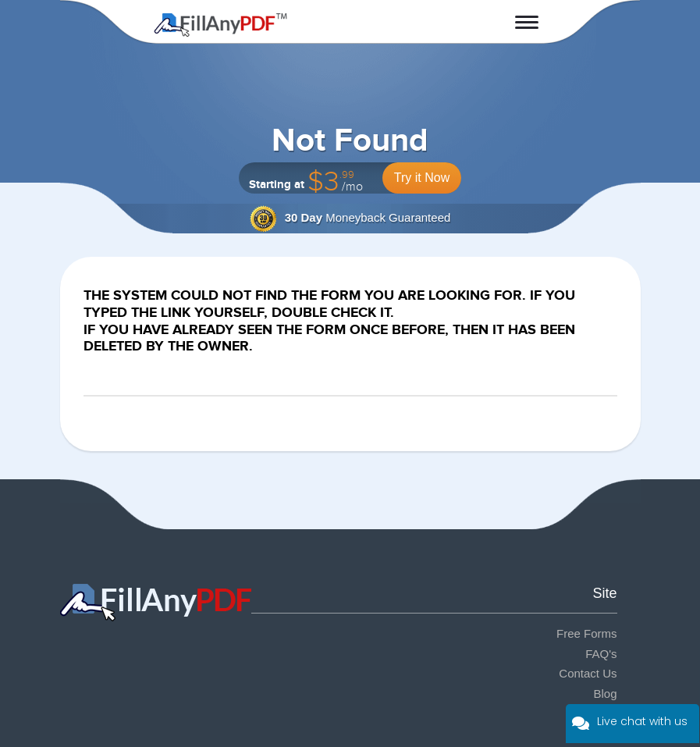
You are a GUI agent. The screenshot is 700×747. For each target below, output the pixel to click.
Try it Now (422, 178)
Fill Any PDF (220, 25)
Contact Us (588, 673)
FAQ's (601, 654)
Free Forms (587, 633)
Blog (605, 694)
